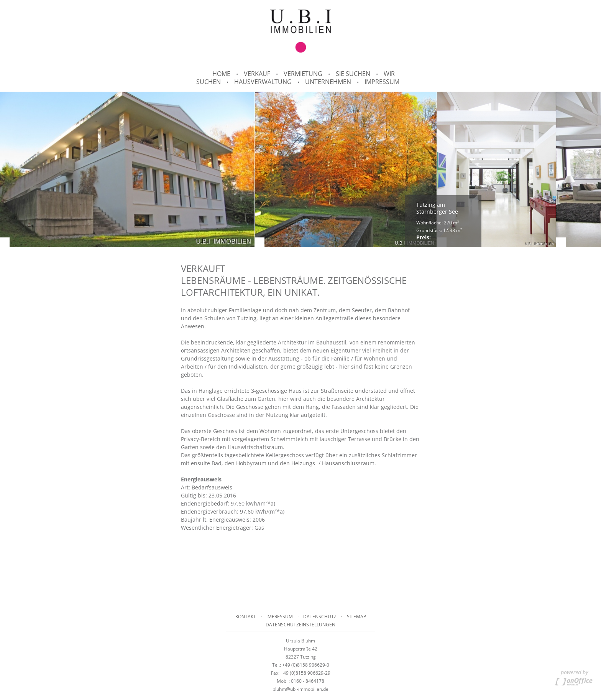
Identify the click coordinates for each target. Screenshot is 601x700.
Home (221, 74)
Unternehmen (328, 82)
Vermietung (303, 74)
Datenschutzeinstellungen (300, 625)
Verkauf (257, 74)
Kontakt (246, 617)
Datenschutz (320, 617)
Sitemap (356, 617)
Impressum (382, 82)
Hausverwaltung (263, 82)
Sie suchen (353, 74)
